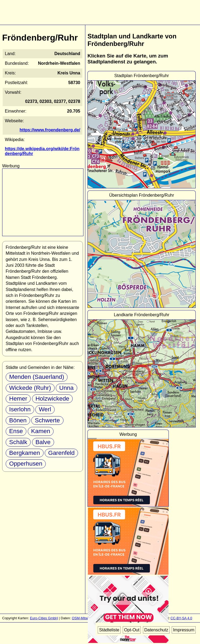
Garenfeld (61, 453)
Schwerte (47, 420)
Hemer (18, 399)
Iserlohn (20, 409)
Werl (45, 409)
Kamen (41, 431)
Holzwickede (52, 399)
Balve (43, 442)
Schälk (18, 442)
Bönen (18, 420)
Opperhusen (26, 464)
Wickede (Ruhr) (30, 388)
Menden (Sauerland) (37, 377)
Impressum (184, 630)
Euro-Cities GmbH (44, 618)
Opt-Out (132, 630)
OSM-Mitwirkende (86, 618)
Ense (16, 431)
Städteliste (109, 630)
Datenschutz (156, 630)
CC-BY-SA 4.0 (181, 618)
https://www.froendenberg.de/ (50, 130)
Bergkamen (25, 453)
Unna (66, 388)
